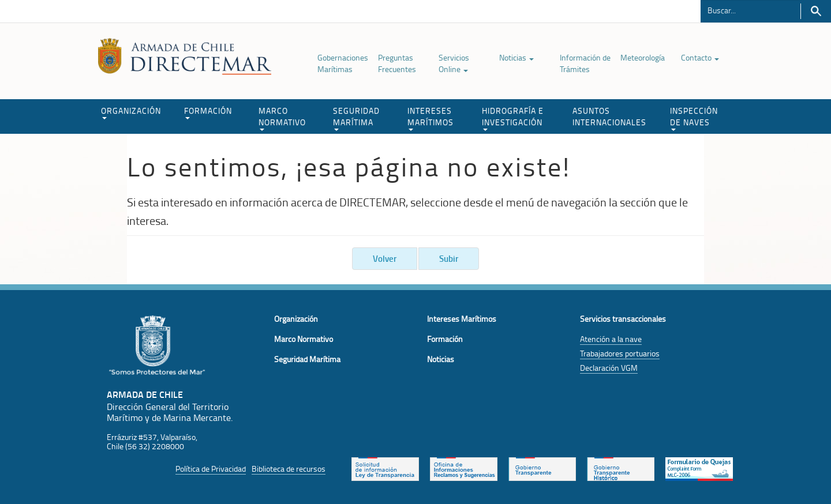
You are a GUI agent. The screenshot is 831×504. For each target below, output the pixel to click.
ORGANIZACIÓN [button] (131, 112)
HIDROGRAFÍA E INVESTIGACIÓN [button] (513, 118)
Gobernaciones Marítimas (343, 63)
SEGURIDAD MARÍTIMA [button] (356, 118)
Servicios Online (454, 63)
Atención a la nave (611, 339)
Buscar (816, 11)
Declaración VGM (609, 368)
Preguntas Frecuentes (397, 63)
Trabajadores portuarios (620, 353)
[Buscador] (750, 10)
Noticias (516, 57)
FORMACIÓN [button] (208, 112)
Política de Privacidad (211, 469)
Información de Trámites (585, 63)
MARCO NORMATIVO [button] (282, 118)
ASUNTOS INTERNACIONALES (609, 116)
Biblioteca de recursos (289, 469)
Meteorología (643, 57)
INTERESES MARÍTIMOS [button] (431, 118)
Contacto (700, 57)
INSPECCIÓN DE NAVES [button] (694, 118)
